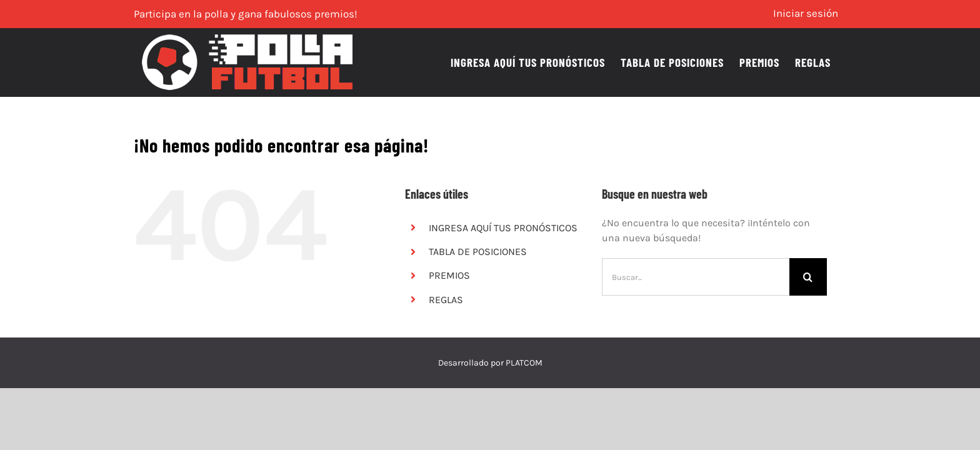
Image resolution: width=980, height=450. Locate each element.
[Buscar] (808, 277)
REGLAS (446, 300)
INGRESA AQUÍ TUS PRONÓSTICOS (503, 228)
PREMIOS (449, 275)
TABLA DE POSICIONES (478, 252)
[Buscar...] (696, 277)
